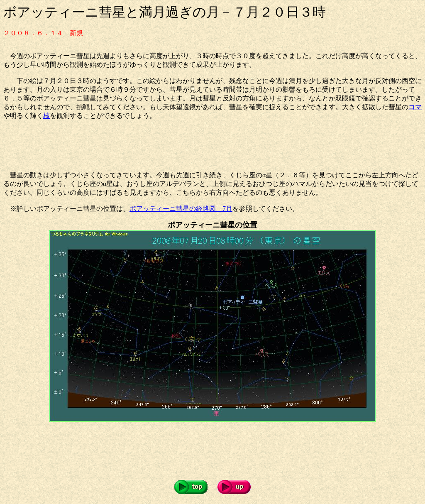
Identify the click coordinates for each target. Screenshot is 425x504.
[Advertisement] (154, 146)
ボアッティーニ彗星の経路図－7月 (181, 209)
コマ (415, 107)
